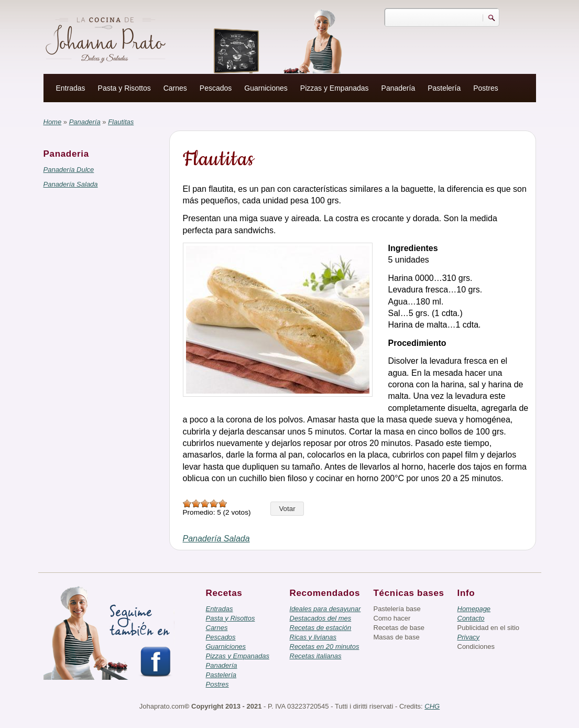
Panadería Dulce (69, 170)
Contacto (471, 618)
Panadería (398, 88)
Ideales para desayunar (325, 609)
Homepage (474, 609)
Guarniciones (266, 88)
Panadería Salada (71, 184)
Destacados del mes (321, 618)
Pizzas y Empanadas (335, 88)
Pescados (216, 88)
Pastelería (444, 88)
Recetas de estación (321, 628)
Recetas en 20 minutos (325, 646)
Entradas (71, 88)
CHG (432, 706)
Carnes (175, 88)
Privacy (469, 637)
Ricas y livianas (313, 637)
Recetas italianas (316, 656)
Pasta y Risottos (124, 88)
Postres (485, 88)
